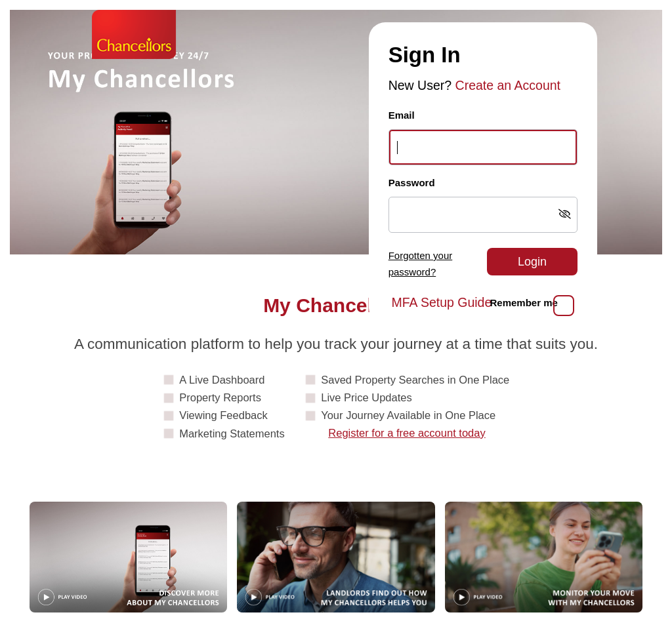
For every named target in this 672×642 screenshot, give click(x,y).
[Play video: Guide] (128, 557)
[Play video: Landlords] (336, 557)
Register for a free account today (407, 433)
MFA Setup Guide (441, 302)
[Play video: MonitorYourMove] (544, 557)
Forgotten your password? (421, 264)
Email (402, 115)
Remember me (524, 303)
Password (412, 183)
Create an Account (508, 85)
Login (532, 262)
